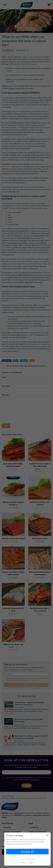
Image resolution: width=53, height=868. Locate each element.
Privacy (23, 862)
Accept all (27, 851)
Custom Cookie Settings (27, 859)
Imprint (32, 862)
